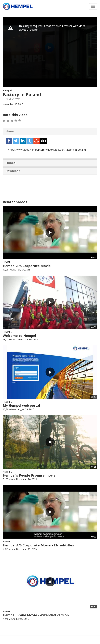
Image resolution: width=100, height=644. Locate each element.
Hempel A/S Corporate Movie (27, 266)
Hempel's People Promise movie (29, 475)
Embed (11, 163)
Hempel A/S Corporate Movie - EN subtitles (38, 545)
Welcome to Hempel (19, 336)
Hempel (7, 91)
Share (10, 131)
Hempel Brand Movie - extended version (36, 615)
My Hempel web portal (21, 405)
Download (13, 171)
